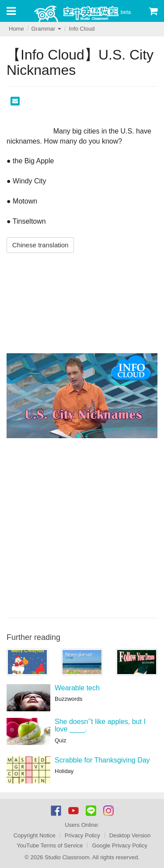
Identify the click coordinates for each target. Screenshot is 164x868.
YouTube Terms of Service (50, 845)
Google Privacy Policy (119, 845)
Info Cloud (82, 29)
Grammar (46, 29)
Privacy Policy (82, 835)
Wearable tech (77, 688)
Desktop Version (130, 835)
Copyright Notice (35, 835)
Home (16, 29)
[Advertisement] (82, 527)
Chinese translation (40, 245)
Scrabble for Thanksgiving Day (102, 760)
